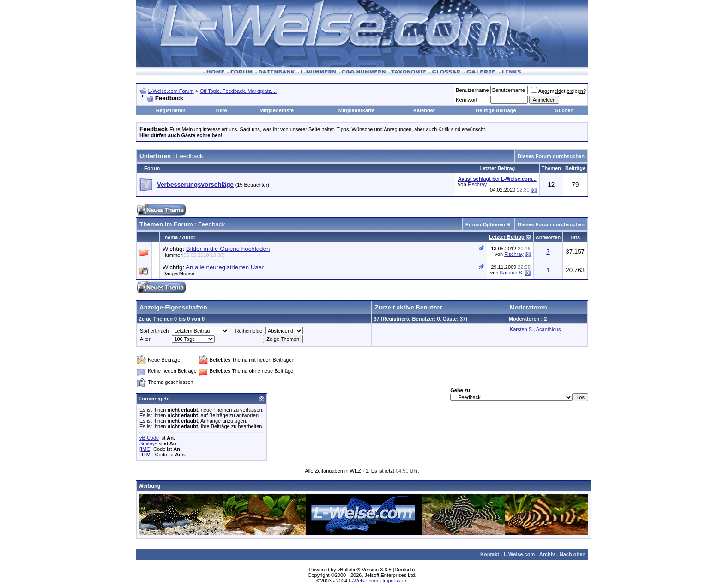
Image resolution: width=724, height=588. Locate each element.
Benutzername (472, 90)
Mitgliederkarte (356, 110)
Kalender (424, 110)
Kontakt (490, 554)
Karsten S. (511, 273)
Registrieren (171, 110)
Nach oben (573, 554)
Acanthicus (549, 329)
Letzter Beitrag (507, 237)
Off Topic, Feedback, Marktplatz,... (238, 91)
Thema (170, 237)
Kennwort (466, 100)
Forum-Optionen (485, 224)
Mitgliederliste (277, 110)
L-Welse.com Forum (171, 91)
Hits (575, 237)
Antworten (548, 237)
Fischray (477, 184)
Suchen (564, 110)
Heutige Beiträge (496, 110)
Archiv (547, 554)
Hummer (194, 255)
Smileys (148, 443)
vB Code (149, 438)
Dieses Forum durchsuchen (551, 156)
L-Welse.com (519, 554)
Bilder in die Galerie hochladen (228, 249)
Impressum (395, 581)
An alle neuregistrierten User (225, 267)
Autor (189, 237)
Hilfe (222, 110)
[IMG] (146, 449)
